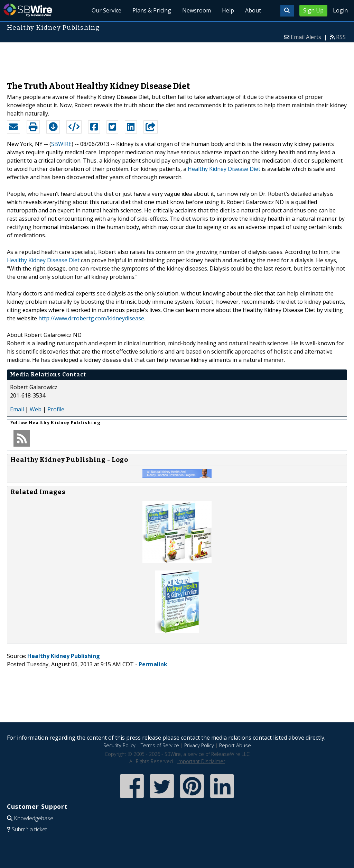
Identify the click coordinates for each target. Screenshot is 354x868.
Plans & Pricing (152, 10)
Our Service (106, 10)
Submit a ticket (29, 829)
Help (228, 10)
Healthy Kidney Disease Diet (224, 169)
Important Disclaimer (201, 761)
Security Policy (119, 745)
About (253, 10)
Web (36, 409)
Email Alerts (306, 37)
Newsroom (197, 10)
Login (340, 10)
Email (17, 409)
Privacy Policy (199, 745)
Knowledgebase (34, 818)
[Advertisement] (177, 58)
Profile (56, 409)
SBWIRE (61, 144)
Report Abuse (235, 745)
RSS (341, 37)
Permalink (153, 664)
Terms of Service (160, 745)
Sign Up (313, 10)
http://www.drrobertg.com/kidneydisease (91, 318)
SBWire (28, 10)
